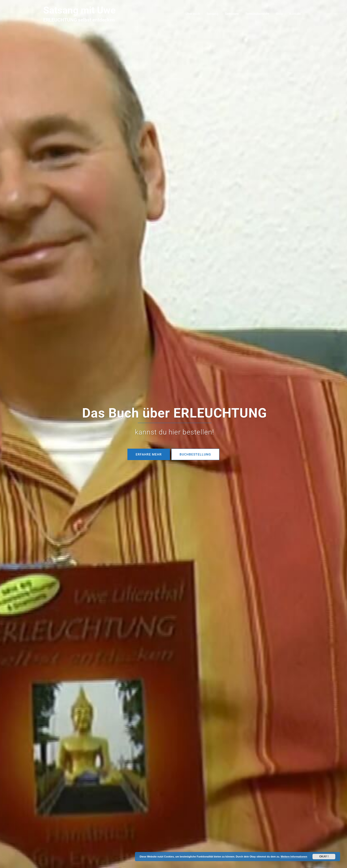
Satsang (213, 14)
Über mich (193, 14)
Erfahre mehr (149, 454)
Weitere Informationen (294, 857)
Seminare (232, 14)
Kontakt (295, 14)
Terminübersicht (257, 14)
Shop (279, 14)
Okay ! (324, 857)
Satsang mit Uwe (79, 10)
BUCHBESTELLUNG (195, 454)
